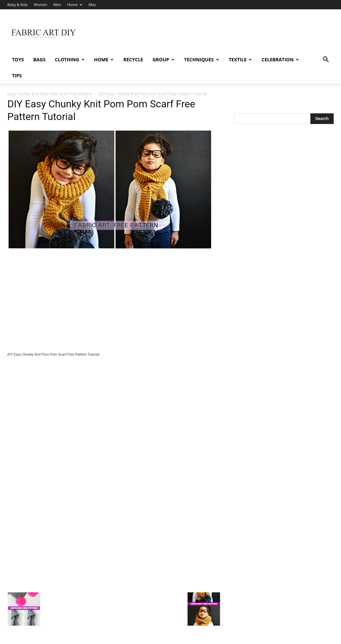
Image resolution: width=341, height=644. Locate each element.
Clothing (70, 59)
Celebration (280, 59)
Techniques (202, 59)
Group (164, 59)
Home (75, 4)
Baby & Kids (17, 4)
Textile (240, 59)
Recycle (133, 59)
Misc (92, 4)
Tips (17, 75)
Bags (39, 59)
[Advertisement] (114, 286)
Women (41, 4)
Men (57, 4)
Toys (18, 59)
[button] (326, 60)
